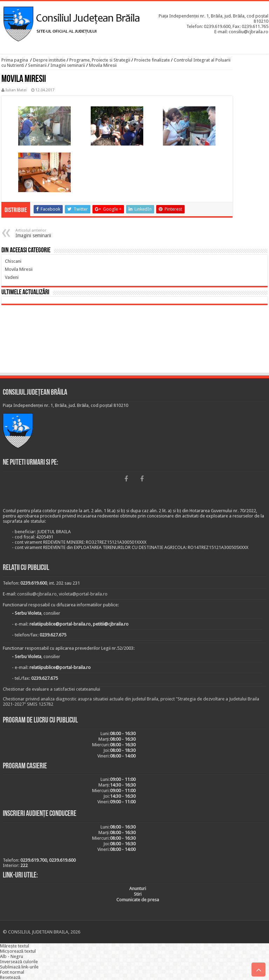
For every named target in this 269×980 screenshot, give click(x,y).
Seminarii (37, 65)
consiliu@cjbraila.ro (37, 594)
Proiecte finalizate (152, 60)
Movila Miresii (103, 65)
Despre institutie (49, 60)
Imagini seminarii (68, 65)
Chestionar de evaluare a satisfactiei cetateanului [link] (51, 689)
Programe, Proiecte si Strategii (100, 60)
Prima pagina (15, 60)
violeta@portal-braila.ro (83, 594)
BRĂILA (134, 340)
